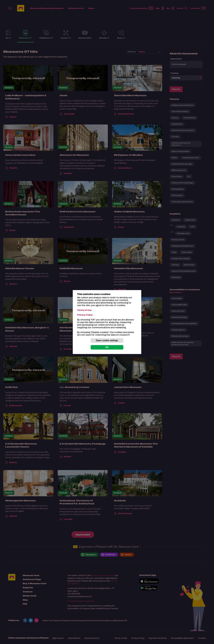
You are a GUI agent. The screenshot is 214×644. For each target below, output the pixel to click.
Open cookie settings (107, 340)
